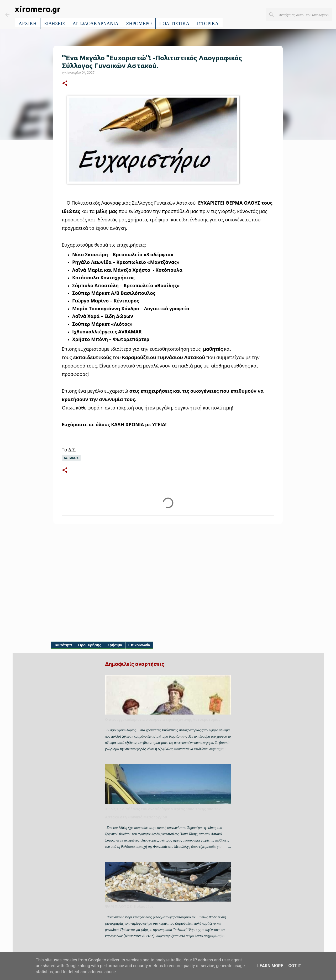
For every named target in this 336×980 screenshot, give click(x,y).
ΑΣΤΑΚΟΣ (71, 458)
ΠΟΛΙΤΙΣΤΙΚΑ (174, 24)
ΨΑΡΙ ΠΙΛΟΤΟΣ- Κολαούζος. (130, 907)
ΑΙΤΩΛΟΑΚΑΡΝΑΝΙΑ (96, 24)
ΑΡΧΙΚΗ (28, 24)
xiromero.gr (38, 9)
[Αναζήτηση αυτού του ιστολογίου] (304, 15)
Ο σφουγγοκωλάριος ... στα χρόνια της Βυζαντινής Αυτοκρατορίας (163, 720)
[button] (65, 84)
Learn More (270, 966)
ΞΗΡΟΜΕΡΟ (139, 24)
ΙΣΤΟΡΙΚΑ (208, 24)
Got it (295, 966)
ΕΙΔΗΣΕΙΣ (55, 24)
